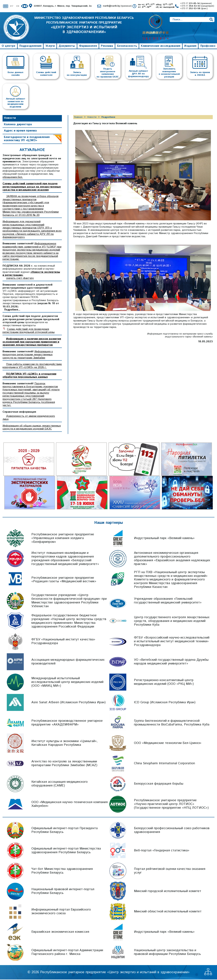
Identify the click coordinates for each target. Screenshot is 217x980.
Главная (78, 118)
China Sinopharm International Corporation (164, 764)
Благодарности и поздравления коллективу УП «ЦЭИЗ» (27, 139)
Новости (10, 118)
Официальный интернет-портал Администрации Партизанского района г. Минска (67, 953)
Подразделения (30, 46)
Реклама (107, 46)
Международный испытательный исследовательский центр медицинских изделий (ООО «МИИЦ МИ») (67, 683)
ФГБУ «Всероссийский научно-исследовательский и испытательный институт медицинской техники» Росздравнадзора (172, 642)
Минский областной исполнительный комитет (168, 912)
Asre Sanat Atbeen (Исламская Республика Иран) (68, 703)
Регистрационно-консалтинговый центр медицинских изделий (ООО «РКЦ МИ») (164, 683)
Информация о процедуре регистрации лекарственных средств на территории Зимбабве (28, 355)
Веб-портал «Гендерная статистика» (162, 851)
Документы (67, 46)
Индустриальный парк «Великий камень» (164, 539)
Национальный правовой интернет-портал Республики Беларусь (63, 892)
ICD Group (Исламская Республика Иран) (165, 703)
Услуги (50, 46)
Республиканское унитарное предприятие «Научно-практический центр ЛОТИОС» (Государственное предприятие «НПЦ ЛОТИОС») (171, 805)
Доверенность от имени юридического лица (29, 418)
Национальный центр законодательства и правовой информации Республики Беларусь (167, 953)
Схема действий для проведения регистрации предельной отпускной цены (29, 331)
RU (6, 6)
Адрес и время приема (20, 131)
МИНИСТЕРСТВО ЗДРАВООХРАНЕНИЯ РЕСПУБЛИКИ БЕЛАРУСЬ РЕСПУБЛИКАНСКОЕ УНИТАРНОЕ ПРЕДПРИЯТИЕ (84, 28)
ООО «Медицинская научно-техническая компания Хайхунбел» (70, 805)
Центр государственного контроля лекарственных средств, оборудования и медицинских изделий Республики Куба (172, 622)
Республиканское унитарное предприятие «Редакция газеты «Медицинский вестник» (64, 580)
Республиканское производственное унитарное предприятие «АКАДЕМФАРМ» (67, 723)
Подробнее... (12, 310)
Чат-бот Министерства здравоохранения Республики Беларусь (62, 871)
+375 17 (196, 4)
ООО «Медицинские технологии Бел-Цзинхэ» (168, 744)
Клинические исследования (161, 46)
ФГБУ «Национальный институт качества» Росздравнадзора (63, 642)
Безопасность (127, 46)
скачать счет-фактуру (20, 279)
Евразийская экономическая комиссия (60, 932)
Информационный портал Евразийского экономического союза (61, 912)
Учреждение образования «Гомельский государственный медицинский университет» (168, 601)
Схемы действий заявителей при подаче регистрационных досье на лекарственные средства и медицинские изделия (32, 187)
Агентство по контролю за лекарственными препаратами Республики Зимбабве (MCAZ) (64, 764)
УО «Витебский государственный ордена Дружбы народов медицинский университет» (171, 662)
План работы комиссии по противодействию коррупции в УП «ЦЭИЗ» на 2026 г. (32, 366)
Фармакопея (88, 46)
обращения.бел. (13, 178)
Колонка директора (18, 125)
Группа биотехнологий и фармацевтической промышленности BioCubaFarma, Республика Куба (172, 723)
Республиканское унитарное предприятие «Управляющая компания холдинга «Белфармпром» (63, 539)
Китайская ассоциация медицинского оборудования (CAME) (60, 784)
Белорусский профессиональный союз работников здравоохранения (172, 831)
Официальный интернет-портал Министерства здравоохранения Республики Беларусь (66, 851)
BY (12, 6)
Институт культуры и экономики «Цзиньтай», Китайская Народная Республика (65, 744)
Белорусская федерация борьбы (159, 784)
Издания (190, 46)
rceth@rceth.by (117, 6)
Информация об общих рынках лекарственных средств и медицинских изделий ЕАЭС (32, 428)
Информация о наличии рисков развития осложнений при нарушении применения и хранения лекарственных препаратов (32, 342)
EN (18, 6)
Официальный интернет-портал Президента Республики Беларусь (65, 831)
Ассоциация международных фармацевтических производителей (68, 662)
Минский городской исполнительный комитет (168, 892)
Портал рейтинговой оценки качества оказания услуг (170, 871)
